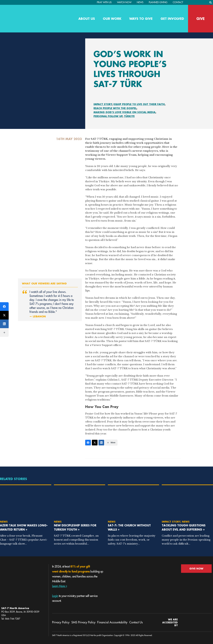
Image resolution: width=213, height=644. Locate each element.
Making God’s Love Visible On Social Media (124, 112)
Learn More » (59, 586)
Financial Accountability (112, 622)
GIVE (201, 19)
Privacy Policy (61, 622)
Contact (178, 2)
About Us (87, 19)
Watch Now (124, 2)
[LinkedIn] (101, 443)
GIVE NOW (196, 569)
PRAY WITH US (104, 2)
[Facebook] (88, 443)
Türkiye (129, 116)
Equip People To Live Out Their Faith (139, 104)
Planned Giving (158, 2)
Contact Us (136, 622)
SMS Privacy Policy (83, 622)
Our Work (112, 19)
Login (55, 596)
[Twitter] (95, 443)
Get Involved (172, 19)
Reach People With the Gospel (115, 108)
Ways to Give (141, 19)
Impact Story (103, 104)
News (140, 2)
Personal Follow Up (108, 116)
